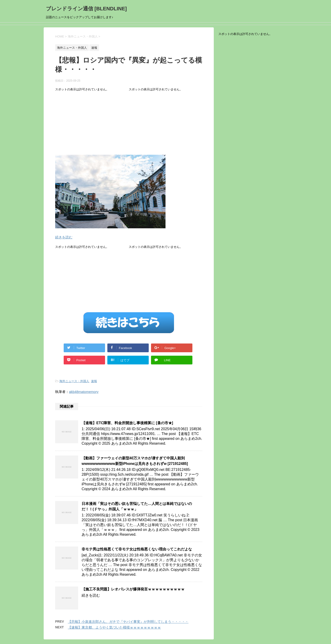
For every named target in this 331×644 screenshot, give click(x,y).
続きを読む (64, 237)
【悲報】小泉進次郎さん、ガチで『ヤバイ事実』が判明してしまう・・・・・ (128, 622)
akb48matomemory (84, 392)
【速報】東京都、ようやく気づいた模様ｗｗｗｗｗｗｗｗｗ (114, 627)
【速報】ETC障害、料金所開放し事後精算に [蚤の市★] (127, 423)
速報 (94, 381)
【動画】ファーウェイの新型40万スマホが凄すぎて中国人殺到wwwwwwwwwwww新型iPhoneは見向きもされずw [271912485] (135, 461)
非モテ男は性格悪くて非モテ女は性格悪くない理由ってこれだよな (137, 549)
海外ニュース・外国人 (74, 381)
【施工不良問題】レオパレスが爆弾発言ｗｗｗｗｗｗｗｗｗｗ (133, 589)
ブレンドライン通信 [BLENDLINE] (86, 9)
